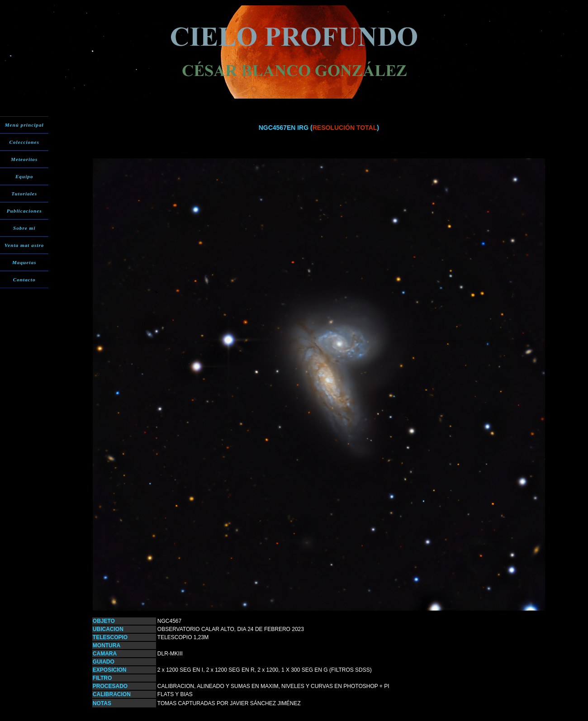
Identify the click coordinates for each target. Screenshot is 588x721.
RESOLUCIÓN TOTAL (345, 128)
